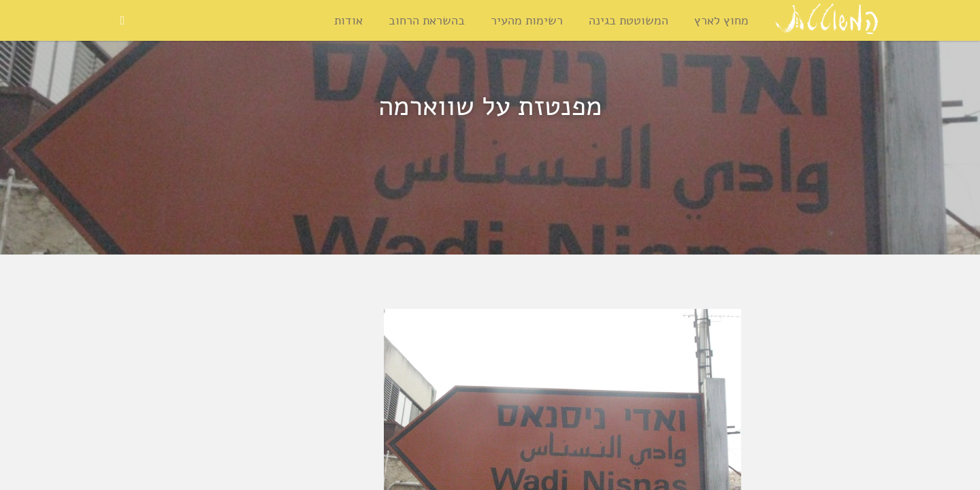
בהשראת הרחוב (427, 20)
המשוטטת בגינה (628, 20)
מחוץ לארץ (721, 20)
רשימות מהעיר (527, 20)
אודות (348, 20)
